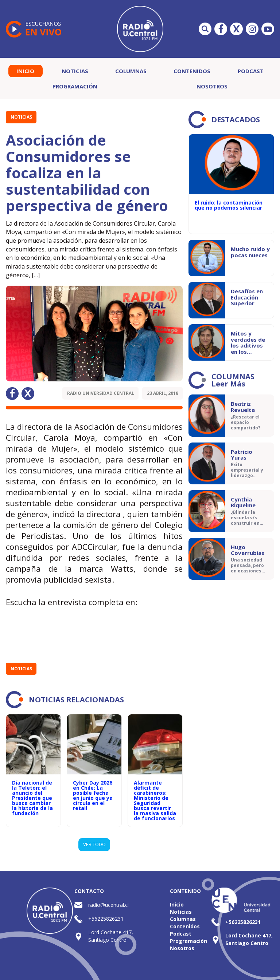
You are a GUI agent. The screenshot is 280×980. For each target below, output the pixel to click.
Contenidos (192, 71)
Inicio (25, 71)
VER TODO (94, 844)
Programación (75, 86)
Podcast (251, 71)
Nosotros (212, 86)
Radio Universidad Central (101, 393)
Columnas (131, 71)
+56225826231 (106, 919)
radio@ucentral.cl (108, 905)
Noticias (75, 71)
